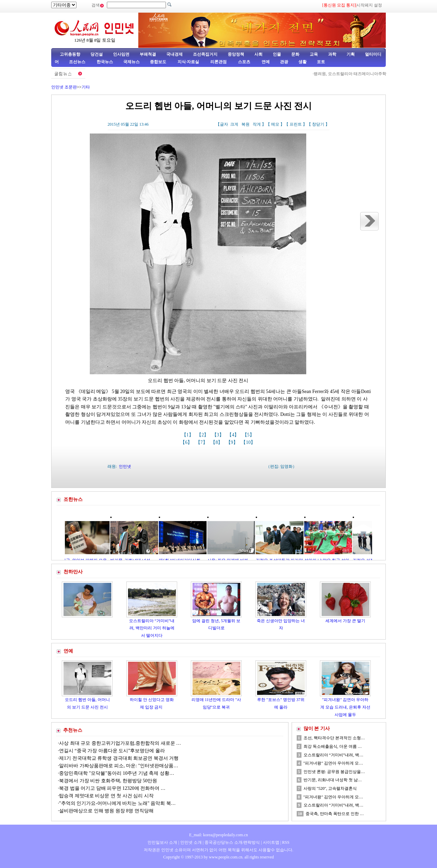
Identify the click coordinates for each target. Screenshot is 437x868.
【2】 (203, 435)
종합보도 (158, 62)
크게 (234, 124)
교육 (314, 54)
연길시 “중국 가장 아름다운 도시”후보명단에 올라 (112, 751)
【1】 (188, 435)
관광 (284, 62)
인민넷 (125, 466)
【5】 (249, 435)
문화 (295, 54)
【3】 (219, 435)
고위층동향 (70, 54)
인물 (277, 54)
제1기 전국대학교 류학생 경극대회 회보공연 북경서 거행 (119, 758)
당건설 (97, 54)
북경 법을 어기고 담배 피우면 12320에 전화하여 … (112, 788)
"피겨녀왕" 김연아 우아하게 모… (333, 763)
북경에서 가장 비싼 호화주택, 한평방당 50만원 (108, 781)
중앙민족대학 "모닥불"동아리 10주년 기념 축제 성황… (117, 773)
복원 (245, 124)
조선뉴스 (78, 62)
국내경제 (174, 54)
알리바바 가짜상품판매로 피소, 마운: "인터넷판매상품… (119, 766)
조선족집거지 (205, 54)
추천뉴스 (73, 730)
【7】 (202, 442)
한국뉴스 (105, 62)
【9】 (233, 442)
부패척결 (148, 54)
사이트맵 (271, 842)
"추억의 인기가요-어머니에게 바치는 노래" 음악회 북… (117, 803)
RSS (286, 842)
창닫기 (318, 124)
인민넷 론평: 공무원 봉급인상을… (334, 772)
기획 (351, 54)
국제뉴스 (131, 62)
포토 (321, 62)
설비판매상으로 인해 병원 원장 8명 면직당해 (106, 811)
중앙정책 (236, 54)
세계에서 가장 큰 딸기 (345, 621)
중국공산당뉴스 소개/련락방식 (232, 842)
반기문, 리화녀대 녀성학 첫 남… (333, 780)
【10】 (249, 442)
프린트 (296, 124)
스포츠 (244, 62)
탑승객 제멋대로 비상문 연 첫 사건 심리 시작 (106, 796)
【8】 (217, 442)
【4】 (234, 435)
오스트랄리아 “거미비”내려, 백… (334, 755)
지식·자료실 (189, 62)
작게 (257, 124)
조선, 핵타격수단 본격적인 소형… (334, 738)
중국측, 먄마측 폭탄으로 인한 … (335, 814)
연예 (265, 62)
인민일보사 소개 (162, 842)
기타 (86, 87)
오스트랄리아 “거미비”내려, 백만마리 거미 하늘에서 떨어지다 (152, 628)
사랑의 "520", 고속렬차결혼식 (330, 788)
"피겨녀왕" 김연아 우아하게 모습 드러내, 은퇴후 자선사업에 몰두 (345, 707)
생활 (302, 62)
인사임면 (121, 54)
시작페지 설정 (369, 5)
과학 (332, 54)
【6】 (187, 442)
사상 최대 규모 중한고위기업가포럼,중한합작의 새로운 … (120, 743)
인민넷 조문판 (64, 87)
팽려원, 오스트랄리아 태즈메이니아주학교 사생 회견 (363, 74)
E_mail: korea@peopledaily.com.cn (218, 835)
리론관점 (218, 62)
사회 (258, 54)
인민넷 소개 (191, 842)
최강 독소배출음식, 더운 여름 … (333, 746)
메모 (275, 124)
